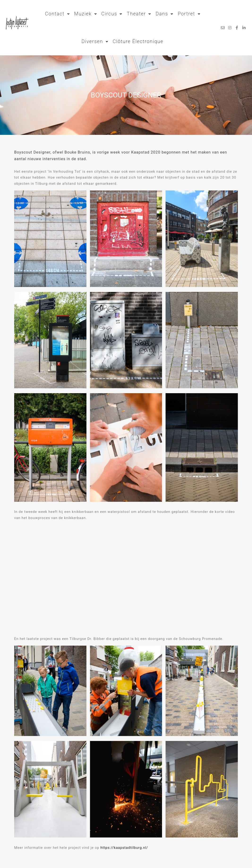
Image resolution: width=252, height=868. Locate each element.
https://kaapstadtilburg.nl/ (124, 848)
